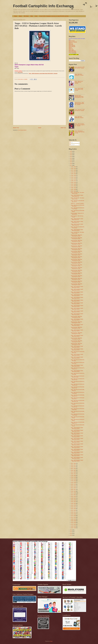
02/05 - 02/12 (74, 519)
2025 (71, 151)
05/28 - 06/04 (74, 491)
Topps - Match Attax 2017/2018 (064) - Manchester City (78, 401)
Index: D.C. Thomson (73, 42)
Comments (72, 145)
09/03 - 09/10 (74, 467)
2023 (71, 155)
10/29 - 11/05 (74, 182)
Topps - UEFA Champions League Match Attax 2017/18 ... (77, 230)
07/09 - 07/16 (74, 481)
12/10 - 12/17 (74, 172)
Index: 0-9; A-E (72, 41)
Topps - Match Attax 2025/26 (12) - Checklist (79, 75)
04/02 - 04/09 (74, 505)
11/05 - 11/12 (74, 181)
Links (36, 16)
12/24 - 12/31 (74, 168)
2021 (71, 158)
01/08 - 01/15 (74, 526)
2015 (71, 532)
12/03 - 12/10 (74, 174)
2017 (71, 165)
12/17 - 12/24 (74, 170)
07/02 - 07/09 (74, 483)
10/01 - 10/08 (74, 189)
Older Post (63, 128)
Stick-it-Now (20, 72)
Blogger (51, 641)
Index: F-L (71, 43)
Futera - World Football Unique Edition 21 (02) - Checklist (79, 89)
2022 (71, 157)
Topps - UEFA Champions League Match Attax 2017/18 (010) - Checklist (43, 73)
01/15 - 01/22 (74, 524)
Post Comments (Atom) (22, 130)
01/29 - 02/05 (74, 521)
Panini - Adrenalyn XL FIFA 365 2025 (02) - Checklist (80, 110)
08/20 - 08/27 (74, 470)
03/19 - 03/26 (74, 509)
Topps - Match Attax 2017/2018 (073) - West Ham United (78, 377)
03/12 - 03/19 (74, 510)
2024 (71, 153)
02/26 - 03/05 (74, 514)
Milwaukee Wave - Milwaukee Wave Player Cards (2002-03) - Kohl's (79, 96)
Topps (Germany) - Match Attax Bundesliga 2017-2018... (76, 235)
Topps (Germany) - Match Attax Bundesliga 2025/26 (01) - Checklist (79, 104)
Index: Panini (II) (72, 47)
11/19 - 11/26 (74, 177)
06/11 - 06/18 (74, 488)
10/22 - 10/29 (74, 184)
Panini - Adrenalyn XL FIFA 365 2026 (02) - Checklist (80, 68)
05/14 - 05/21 (74, 495)
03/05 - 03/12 (74, 512)
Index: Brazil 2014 (72, 51)
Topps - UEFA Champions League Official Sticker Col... (77, 196)
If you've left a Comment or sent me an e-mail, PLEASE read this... (54, 16)
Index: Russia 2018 (72, 52)
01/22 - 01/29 (74, 523)
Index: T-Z (71, 49)
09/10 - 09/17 (74, 465)
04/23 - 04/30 (74, 500)
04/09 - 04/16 (74, 503)
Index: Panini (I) (72, 45)
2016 (71, 530)
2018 (71, 164)
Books (20, 16)
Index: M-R (71, 44)
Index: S (70, 48)
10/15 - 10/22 (74, 186)
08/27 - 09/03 (74, 469)
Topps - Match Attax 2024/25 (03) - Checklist (79, 117)
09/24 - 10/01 (74, 191)
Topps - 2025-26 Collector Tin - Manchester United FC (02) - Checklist (80, 125)
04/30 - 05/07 (74, 498)
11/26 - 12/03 (74, 175)
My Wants (26, 16)
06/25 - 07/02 (74, 484)
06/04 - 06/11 (74, 489)
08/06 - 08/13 (74, 474)
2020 (71, 160)
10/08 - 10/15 (74, 188)
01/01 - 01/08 (74, 528)
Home (16, 16)
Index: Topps (71, 50)
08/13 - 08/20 (74, 472)
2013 (71, 535)
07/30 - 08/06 (74, 476)
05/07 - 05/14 (74, 496)
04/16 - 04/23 (74, 502)
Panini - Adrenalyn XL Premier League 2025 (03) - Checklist (80, 132)
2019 (71, 162)
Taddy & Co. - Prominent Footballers (77, 203)
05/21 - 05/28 (74, 493)
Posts (71, 142)
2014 (71, 533)
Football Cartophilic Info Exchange (43, 6)
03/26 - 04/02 (74, 507)
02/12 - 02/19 (74, 517)
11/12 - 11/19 (74, 179)
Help (32, 16)
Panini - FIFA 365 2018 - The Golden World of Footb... (77, 193)
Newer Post (16, 128)
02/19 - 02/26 (74, 516)
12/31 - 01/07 (74, 167)
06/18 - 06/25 (74, 486)
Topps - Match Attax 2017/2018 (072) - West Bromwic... (78, 379)
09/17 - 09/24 (74, 463)
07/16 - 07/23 (74, 479)
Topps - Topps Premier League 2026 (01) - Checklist (79, 82)
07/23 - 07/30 (74, 477)
